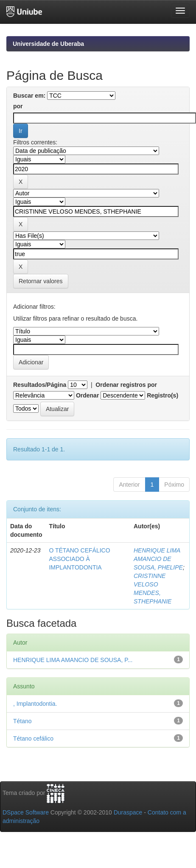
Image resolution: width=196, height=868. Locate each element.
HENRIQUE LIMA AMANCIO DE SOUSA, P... (73, 660)
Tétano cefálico (33, 738)
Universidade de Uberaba (48, 44)
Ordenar (87, 395)
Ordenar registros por (126, 385)
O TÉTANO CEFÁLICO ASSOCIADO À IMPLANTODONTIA (79, 559)
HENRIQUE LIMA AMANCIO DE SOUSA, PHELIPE (158, 559)
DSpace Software (26, 812)
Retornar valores (41, 281)
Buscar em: (29, 96)
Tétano (22, 721)
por (18, 106)
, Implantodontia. (35, 704)
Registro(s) (162, 395)
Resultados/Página (40, 385)
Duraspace (128, 812)
